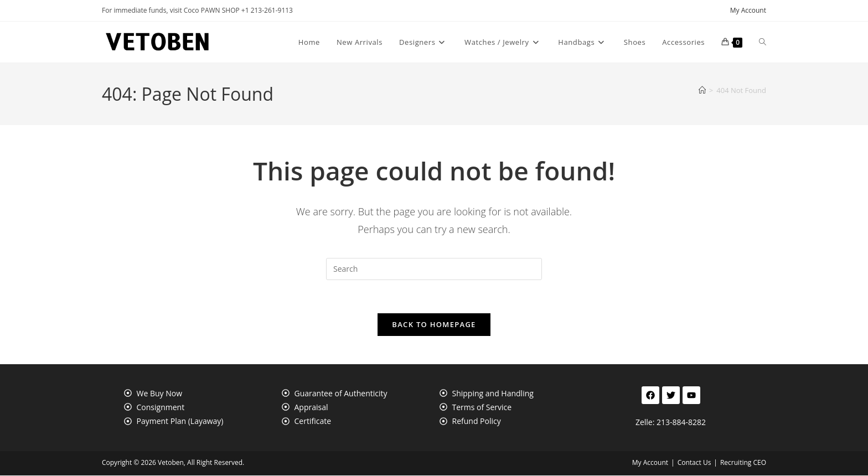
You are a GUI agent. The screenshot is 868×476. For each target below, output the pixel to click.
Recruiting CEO (743, 463)
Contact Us (694, 463)
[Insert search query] (434, 269)
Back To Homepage (434, 325)
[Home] (702, 90)
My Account (748, 10)
